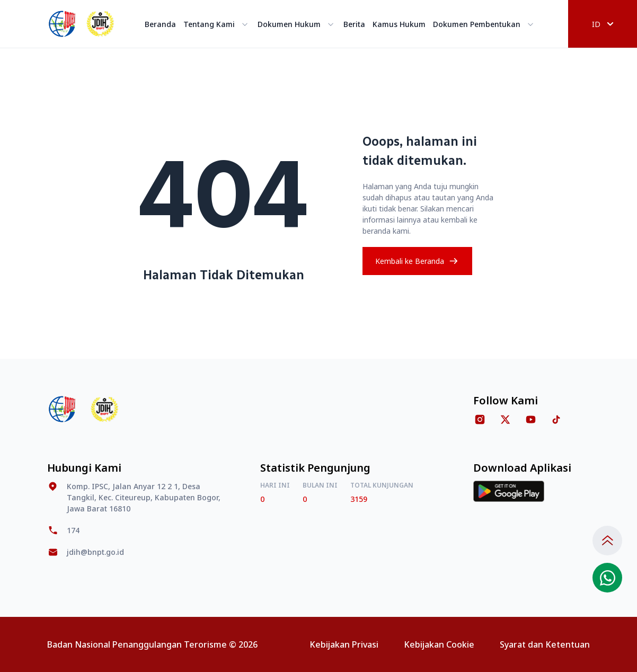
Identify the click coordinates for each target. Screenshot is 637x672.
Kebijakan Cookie (439, 644)
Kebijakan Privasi (344, 644)
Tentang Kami (217, 24)
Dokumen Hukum (297, 24)
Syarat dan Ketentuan (545, 644)
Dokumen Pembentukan (484, 24)
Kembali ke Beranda (417, 261)
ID (603, 24)
